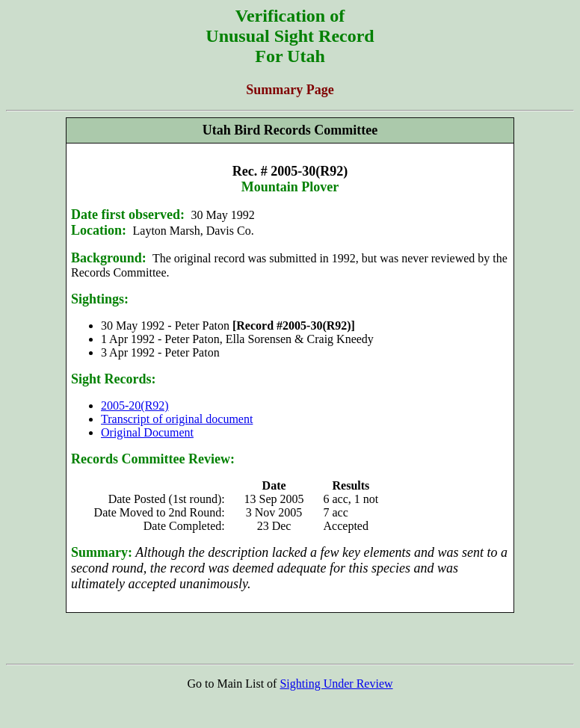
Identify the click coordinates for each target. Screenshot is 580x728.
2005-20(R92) (135, 405)
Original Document (147, 432)
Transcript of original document (177, 419)
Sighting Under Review (336, 684)
